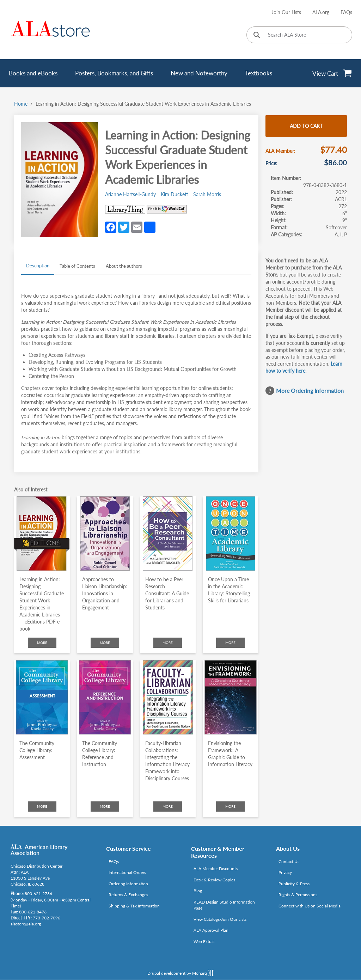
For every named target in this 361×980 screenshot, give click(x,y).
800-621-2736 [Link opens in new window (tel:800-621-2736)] (38, 894)
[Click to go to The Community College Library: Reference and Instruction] (105, 697)
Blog (198, 891)
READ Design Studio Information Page (224, 905)
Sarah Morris (207, 194)
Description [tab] (38, 266)
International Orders (127, 872)
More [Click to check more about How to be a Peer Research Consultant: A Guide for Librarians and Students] (168, 643)
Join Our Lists (286, 12)
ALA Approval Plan (211, 930)
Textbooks (259, 73)
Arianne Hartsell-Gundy (130, 194)
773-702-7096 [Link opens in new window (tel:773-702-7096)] (47, 918)
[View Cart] (332, 73)
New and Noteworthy (199, 73)
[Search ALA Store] (299, 35)
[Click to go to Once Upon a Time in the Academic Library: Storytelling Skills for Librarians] (231, 534)
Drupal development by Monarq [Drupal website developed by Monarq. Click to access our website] (180, 973)
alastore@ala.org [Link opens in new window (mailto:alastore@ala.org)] (26, 924)
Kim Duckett (175, 194)
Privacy (285, 872)
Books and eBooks (33, 73)
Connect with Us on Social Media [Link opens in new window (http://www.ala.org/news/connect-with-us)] (310, 906)
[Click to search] (257, 35)
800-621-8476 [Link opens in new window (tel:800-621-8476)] (33, 912)
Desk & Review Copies (214, 880)
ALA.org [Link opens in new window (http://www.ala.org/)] (321, 12)
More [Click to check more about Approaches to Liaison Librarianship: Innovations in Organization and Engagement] (105, 643)
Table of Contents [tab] (77, 266)
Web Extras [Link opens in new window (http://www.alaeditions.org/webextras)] (204, 941)
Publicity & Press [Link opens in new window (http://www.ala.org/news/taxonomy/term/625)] (294, 884)
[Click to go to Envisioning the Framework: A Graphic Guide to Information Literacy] (231, 697)
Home (21, 104)
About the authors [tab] (124, 266)
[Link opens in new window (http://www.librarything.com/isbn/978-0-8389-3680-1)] (125, 209)
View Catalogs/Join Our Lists (220, 919)
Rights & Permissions (298, 895)
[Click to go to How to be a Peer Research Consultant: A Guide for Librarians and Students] (168, 534)
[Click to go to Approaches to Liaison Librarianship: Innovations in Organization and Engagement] (105, 534)
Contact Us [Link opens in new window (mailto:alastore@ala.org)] (289, 861)
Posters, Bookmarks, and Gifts (114, 73)
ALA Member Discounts (216, 869)
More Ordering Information (310, 390)
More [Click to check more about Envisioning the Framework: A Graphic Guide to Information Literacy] (230, 806)
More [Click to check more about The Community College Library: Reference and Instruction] (105, 806)
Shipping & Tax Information (134, 906)
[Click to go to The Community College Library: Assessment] (42, 697)
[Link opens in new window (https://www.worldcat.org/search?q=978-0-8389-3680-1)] (167, 209)
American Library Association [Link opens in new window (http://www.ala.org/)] (39, 850)
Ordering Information (128, 884)
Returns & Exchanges (128, 895)
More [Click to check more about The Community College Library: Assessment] (42, 806)
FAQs (346, 12)
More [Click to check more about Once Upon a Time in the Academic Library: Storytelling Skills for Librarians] (230, 643)
